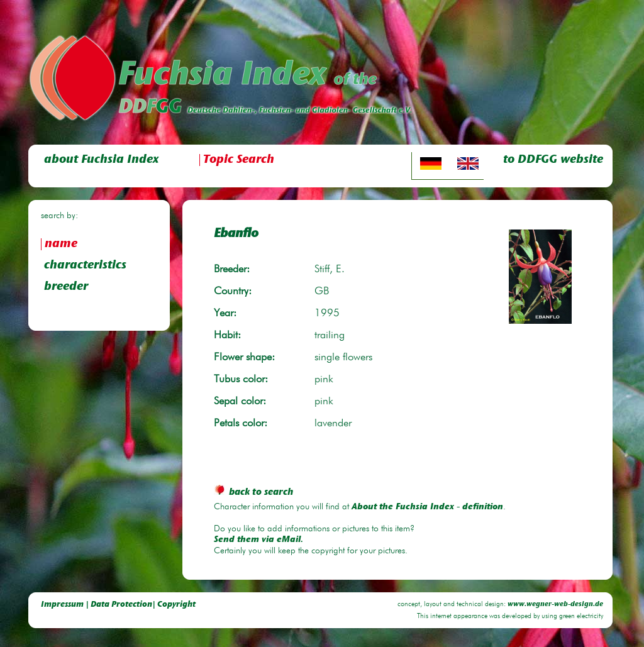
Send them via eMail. (258, 540)
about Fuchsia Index (101, 160)
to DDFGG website (553, 160)
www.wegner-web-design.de (555, 605)
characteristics (85, 266)
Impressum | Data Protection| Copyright (118, 605)
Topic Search (239, 160)
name (61, 244)
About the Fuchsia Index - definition (427, 507)
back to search (253, 493)
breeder (66, 287)
